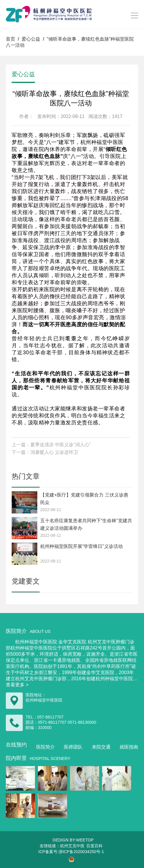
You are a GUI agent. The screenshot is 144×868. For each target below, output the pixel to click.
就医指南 (129, 747)
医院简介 (45, 747)
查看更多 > (17, 685)
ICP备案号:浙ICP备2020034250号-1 (71, 852)
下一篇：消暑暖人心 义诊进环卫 (45, 452)
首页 (10, 39)
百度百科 (94, 846)
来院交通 (101, 747)
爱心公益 (31, 39)
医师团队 (73, 747)
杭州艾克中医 (72, 846)
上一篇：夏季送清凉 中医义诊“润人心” (51, 445)
